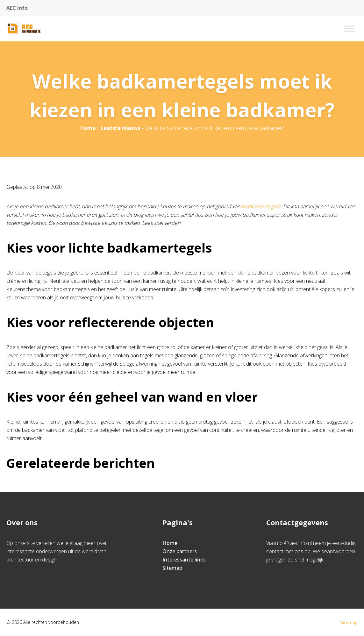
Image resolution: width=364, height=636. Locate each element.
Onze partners (180, 551)
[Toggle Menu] (349, 29)
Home (88, 128)
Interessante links (184, 560)
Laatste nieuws (120, 128)
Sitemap (172, 568)
